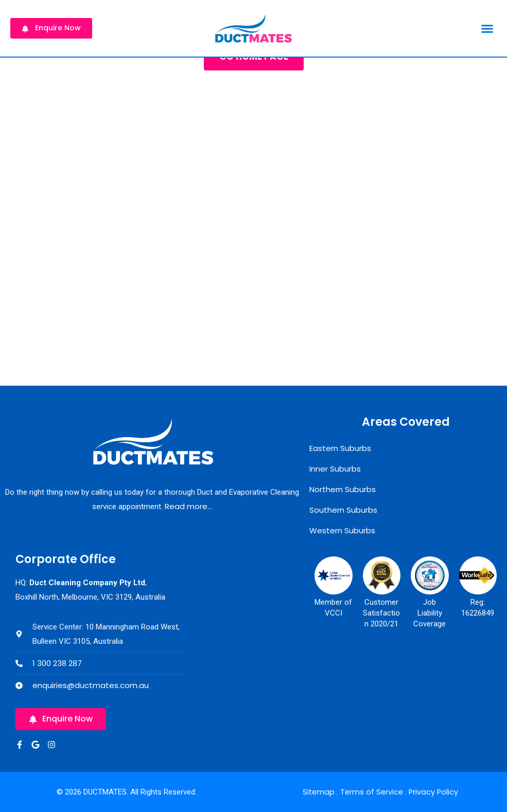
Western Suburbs (342, 530)
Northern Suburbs (343, 489)
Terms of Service (371, 792)
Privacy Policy (434, 792)
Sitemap (317, 792)
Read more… (188, 506)
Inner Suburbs (335, 469)
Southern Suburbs (343, 510)
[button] (487, 28)
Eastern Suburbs (340, 448)
